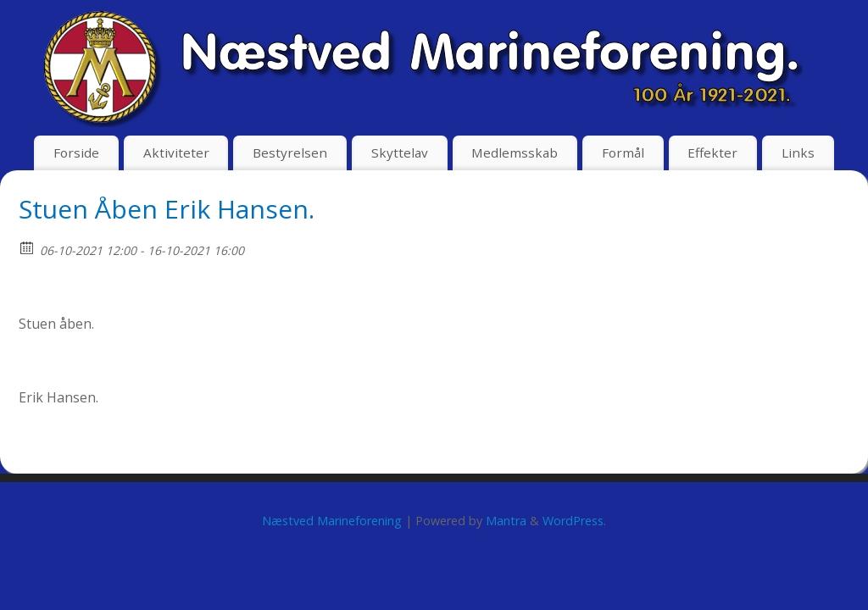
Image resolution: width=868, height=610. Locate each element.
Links (798, 152)
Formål (623, 152)
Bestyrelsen (290, 152)
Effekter (712, 152)
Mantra (506, 521)
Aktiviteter (176, 152)
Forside (76, 152)
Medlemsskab (515, 152)
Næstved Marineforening (332, 521)
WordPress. (574, 521)
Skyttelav (400, 152)
